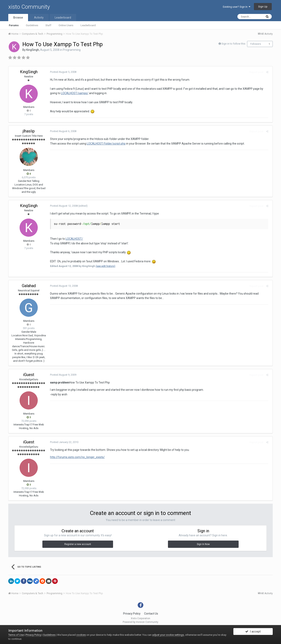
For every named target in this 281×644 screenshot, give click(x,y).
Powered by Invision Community (140, 622)
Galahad (29, 286)
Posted (62, 72)
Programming (72, 50)
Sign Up (263, 7)
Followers (256, 44)
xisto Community (29, 7)
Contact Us (151, 614)
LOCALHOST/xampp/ (73, 93)
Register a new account (78, 544)
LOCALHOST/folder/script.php (105, 144)
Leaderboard (88, 25)
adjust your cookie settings (168, 635)
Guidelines (32, 25)
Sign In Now (203, 544)
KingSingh (33, 50)
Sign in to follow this (233, 44)
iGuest (29, 375)
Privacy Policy (132, 614)
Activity (39, 18)
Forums (14, 25)
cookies (81, 635)
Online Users (66, 25)
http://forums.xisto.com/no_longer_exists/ (76, 457)
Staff (48, 25)
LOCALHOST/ (73, 239)
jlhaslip (29, 131)
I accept (253, 633)
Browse (18, 18)
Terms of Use (16, 635)
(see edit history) (104, 266)
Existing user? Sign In (237, 7)
